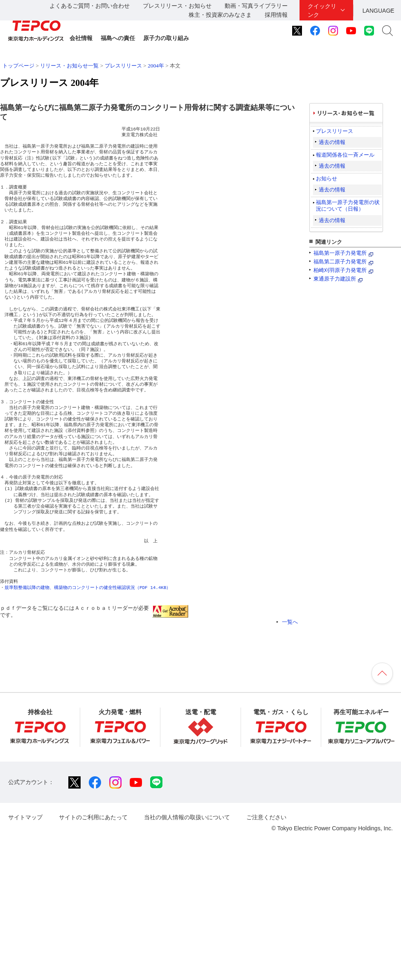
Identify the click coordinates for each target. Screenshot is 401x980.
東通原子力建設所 (335, 279)
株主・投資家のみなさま (220, 15)
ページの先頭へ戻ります (382, 673)
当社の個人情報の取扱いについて (187, 817)
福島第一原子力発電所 (340, 253)
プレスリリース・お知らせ (177, 6)
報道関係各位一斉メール (345, 155)
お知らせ (327, 179)
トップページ (18, 66)
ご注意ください (266, 817)
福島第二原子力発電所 (340, 262)
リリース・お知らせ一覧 (69, 66)
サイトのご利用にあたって (93, 817)
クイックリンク (322, 10)
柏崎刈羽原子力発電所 (340, 270)
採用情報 (276, 15)
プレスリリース (123, 66)
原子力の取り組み (166, 38)
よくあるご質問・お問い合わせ (90, 6)
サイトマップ (25, 817)
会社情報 (81, 38)
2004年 (156, 66)
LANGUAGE (378, 11)
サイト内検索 (387, 31)
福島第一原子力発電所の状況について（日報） (348, 206)
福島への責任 (118, 38)
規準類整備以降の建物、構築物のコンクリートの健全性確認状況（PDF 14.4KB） (88, 588)
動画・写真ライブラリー (256, 6)
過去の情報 (332, 142)
